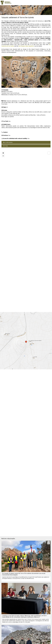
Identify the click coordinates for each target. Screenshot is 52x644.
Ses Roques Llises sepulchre (26, 46)
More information (8, 142)
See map (5, 146)
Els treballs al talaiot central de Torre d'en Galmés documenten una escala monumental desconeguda (24, 574)
